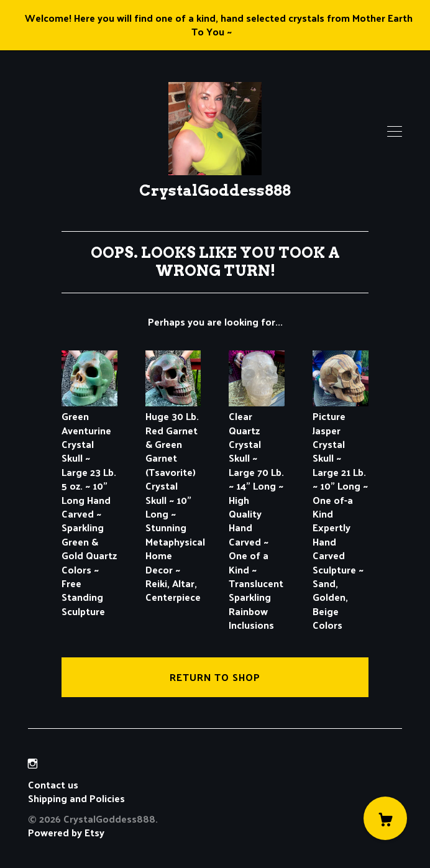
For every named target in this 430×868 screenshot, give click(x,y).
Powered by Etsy (66, 832)
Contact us (53, 785)
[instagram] (33, 763)
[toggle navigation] (395, 132)
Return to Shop (215, 677)
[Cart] (385, 818)
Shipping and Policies (76, 798)
